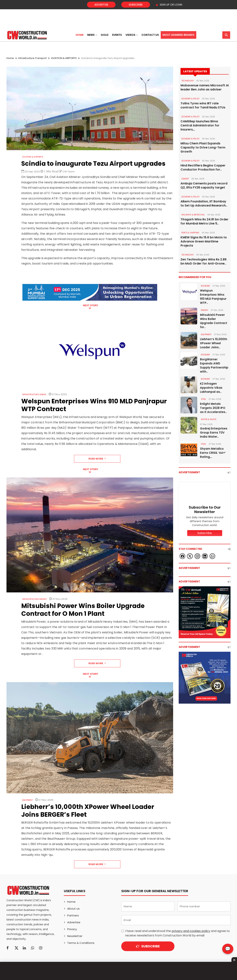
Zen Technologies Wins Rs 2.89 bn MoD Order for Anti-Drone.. (203, 262)
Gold (105, 35)
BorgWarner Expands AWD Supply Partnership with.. (214, 365)
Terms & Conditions (81, 943)
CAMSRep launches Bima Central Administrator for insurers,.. (200, 125)
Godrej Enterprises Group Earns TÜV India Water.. (214, 433)
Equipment (27, 800)
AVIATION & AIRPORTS (64, 58)
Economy (205, 286)
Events (117, 35)
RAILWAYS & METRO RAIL (193, 215)
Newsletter (75, 936)
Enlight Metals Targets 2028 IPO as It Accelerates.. (213, 408)
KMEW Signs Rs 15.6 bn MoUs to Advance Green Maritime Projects (204, 242)
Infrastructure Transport (32, 58)
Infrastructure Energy (34, 599)
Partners (73, 915)
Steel (203, 399)
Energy (205, 310)
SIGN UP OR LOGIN (169, 5)
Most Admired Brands (178, 35)
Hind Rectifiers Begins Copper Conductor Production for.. (203, 168)
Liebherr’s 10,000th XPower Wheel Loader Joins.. (214, 343)
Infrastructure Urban (34, 395)
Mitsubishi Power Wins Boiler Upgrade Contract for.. (214, 321)
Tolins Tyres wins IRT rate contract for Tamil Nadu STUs (203, 105)
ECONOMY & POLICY (190, 99)
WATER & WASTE (209, 419)
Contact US (150, 35)
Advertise (101, 5)
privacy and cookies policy (191, 931)
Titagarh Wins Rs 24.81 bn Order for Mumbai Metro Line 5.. (205, 222)
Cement (185, 179)
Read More (97, 459)
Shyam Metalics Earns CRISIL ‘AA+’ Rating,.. (213, 453)
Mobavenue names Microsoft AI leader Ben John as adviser (205, 87)
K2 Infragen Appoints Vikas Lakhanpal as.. (211, 388)
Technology (188, 81)
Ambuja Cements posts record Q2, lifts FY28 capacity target (204, 186)
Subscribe (136, 5)
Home (80, 35)
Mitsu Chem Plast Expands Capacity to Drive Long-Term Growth (203, 148)
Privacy (72, 929)
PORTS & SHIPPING (190, 233)
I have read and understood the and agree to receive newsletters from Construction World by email (177, 933)
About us (73, 909)
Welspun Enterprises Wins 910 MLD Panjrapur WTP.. (213, 297)
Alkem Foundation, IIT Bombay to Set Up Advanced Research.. (204, 204)
